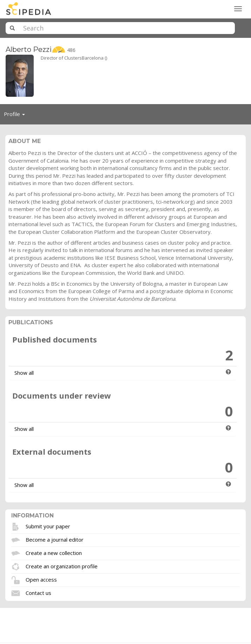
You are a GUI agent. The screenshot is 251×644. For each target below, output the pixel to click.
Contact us (38, 593)
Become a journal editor (55, 540)
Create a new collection (54, 553)
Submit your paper (48, 526)
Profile (16, 116)
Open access (41, 579)
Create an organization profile (62, 566)
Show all (24, 373)
